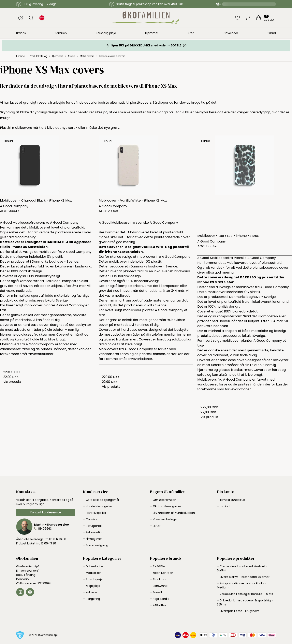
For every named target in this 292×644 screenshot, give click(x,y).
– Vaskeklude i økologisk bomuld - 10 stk (245, 594)
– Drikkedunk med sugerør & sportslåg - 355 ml (245, 602)
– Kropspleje (92, 586)
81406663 (45, 529)
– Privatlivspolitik (95, 513)
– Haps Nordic (160, 599)
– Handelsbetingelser (98, 506)
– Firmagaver (92, 539)
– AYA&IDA (157, 566)
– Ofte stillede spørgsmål (101, 500)
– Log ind (223, 506)
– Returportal (92, 526)
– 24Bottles (158, 605)
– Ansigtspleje (93, 579)
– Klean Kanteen (162, 573)
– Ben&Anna (159, 586)
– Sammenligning (96, 545)
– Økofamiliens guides (166, 506)
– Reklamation (93, 532)
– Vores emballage (163, 519)
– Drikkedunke (93, 566)
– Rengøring (92, 599)
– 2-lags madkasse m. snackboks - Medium (242, 585)
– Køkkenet (91, 592)
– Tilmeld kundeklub (231, 500)
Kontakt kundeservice (46, 512)
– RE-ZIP (156, 526)
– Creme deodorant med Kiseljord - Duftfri (242, 568)
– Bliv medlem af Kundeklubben (172, 513)
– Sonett (156, 592)
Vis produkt (12, 382)
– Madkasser (92, 573)
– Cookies (90, 519)
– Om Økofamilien (163, 500)
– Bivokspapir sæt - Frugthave (238, 611)
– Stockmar (158, 579)
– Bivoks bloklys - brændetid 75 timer (243, 577)
